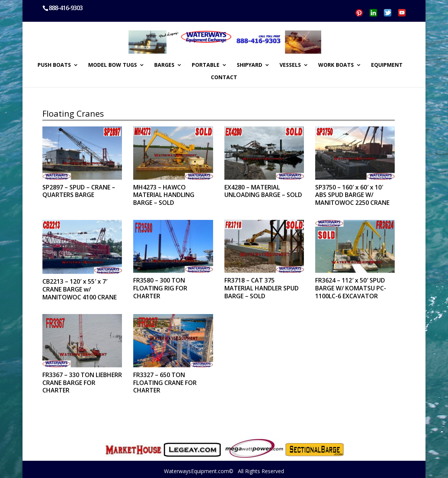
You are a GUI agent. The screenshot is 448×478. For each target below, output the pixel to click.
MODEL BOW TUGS (113, 65)
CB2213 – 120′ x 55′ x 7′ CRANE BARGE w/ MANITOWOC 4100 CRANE (80, 289)
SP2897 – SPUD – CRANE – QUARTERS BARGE (79, 191)
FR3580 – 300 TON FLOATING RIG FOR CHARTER (160, 288)
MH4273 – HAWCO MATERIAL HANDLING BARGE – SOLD (164, 195)
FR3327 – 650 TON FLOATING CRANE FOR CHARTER (165, 383)
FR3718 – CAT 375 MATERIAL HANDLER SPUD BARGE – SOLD (262, 288)
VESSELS (290, 65)
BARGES (164, 65)
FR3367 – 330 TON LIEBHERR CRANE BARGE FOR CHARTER (82, 383)
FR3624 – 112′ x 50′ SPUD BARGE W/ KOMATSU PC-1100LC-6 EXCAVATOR (351, 288)
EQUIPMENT (387, 65)
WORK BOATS (336, 65)
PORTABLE (206, 65)
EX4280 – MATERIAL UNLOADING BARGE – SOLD (263, 191)
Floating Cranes (73, 113)
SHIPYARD (250, 65)
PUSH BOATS (54, 65)
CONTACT (224, 78)
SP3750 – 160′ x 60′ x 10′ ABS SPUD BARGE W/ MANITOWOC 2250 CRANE (352, 195)
